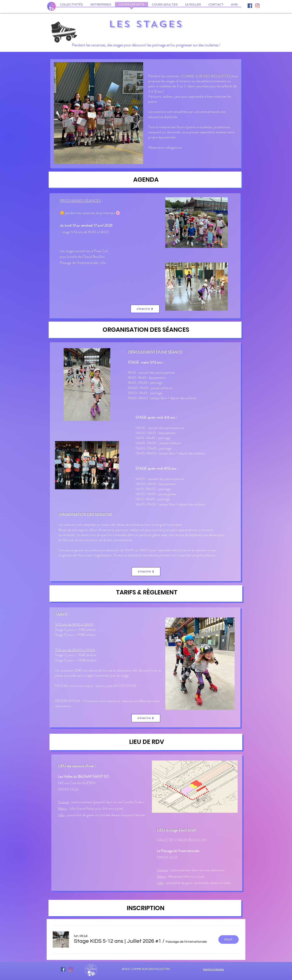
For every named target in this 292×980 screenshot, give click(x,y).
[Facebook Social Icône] (250, 6)
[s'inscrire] (145, 309)
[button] (118, 941)
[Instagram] (257, 6)
